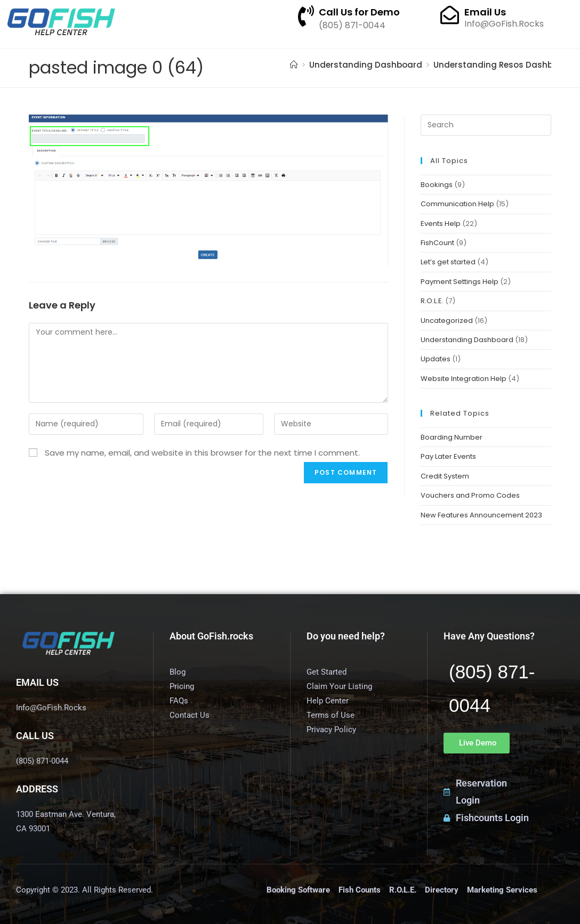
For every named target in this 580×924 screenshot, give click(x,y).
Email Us (485, 12)
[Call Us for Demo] (306, 16)
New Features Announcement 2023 (481, 515)
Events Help (441, 224)
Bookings (437, 185)
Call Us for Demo (359, 12)
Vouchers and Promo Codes (470, 495)
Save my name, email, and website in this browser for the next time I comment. (202, 453)
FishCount (437, 243)
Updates (436, 359)
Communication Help (457, 204)
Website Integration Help (464, 379)
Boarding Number (452, 437)
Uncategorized (447, 321)
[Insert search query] (486, 125)
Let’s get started (448, 262)
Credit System (445, 476)
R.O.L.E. (432, 301)
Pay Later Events (448, 456)
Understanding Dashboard (467, 340)
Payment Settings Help (460, 282)
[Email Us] (450, 15)
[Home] (294, 65)
